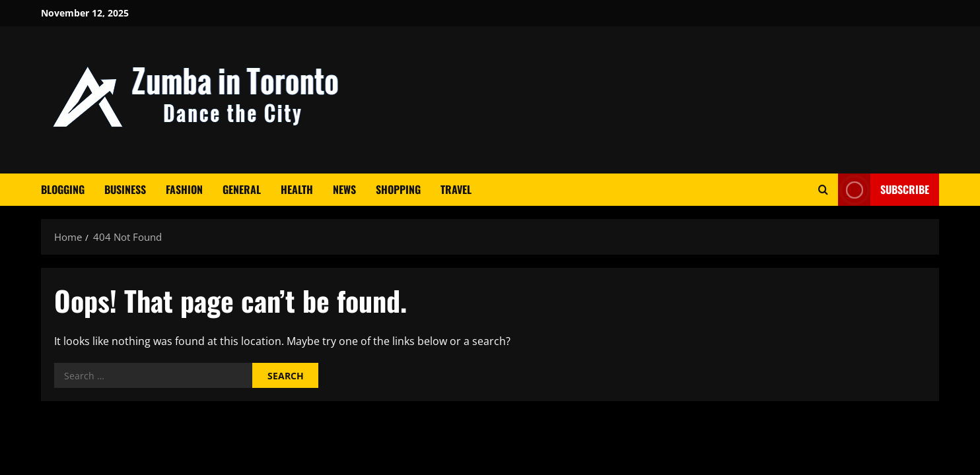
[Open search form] (823, 190)
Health (297, 189)
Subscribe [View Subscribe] (884, 190)
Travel (456, 189)
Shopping (398, 189)
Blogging (63, 189)
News (344, 189)
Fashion (184, 189)
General (242, 189)
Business (125, 189)
